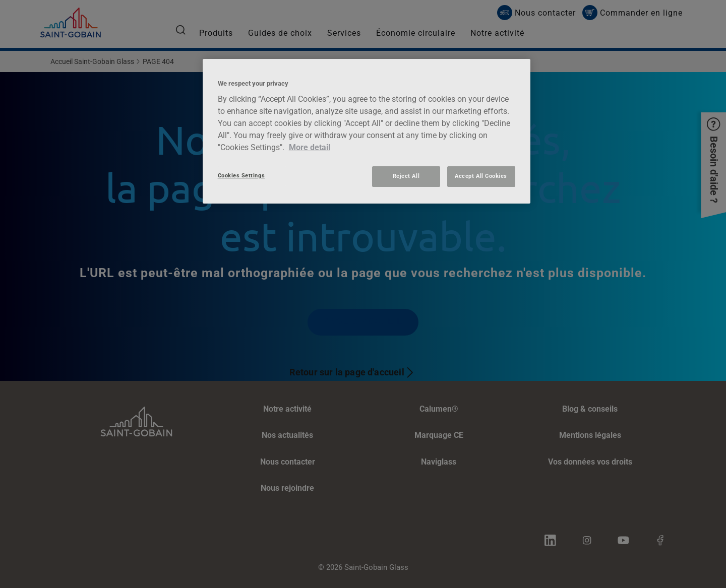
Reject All (406, 176)
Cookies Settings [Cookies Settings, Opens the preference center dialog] (241, 176)
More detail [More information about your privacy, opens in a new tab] (310, 147)
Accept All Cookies (481, 176)
